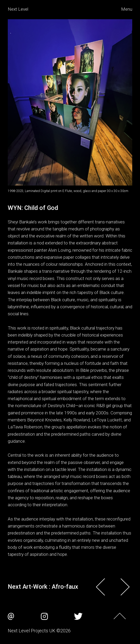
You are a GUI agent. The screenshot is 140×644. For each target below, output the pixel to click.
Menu (127, 9)
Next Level (18, 9)
